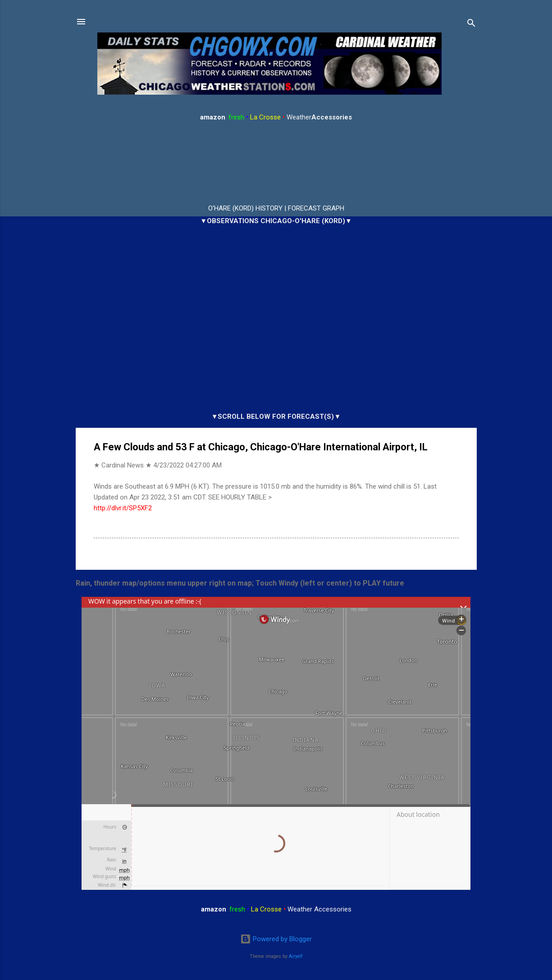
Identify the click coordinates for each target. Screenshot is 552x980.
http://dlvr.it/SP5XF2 (123, 508)
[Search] (471, 25)
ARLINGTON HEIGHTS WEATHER (276, 163)
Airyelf (296, 956)
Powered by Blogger (276, 939)
